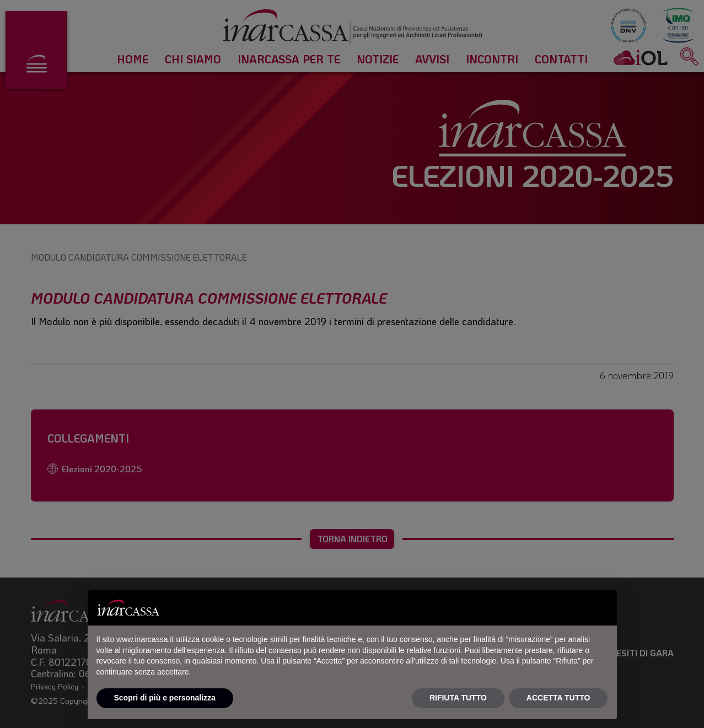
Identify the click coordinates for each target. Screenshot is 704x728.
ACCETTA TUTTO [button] (558, 698)
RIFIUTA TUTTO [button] (458, 698)
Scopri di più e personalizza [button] (165, 698)
